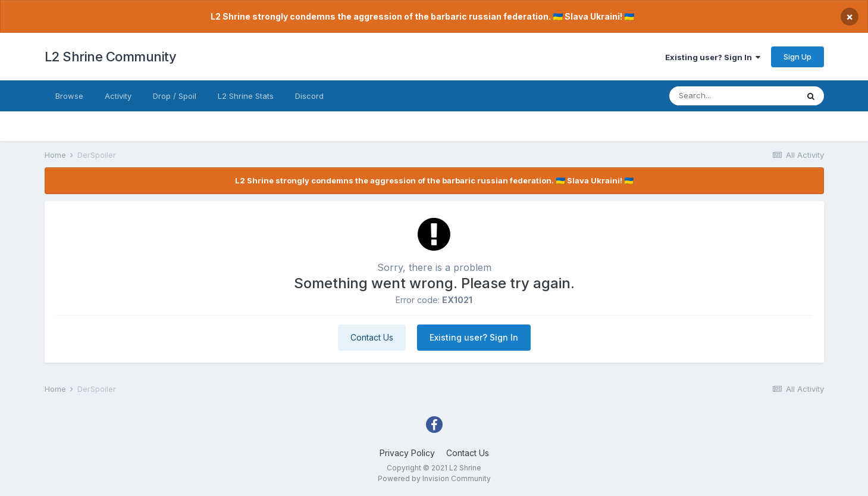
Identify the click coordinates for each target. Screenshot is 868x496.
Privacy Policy (407, 453)
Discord (309, 96)
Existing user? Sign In (713, 57)
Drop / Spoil (175, 96)
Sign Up (798, 57)
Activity (118, 96)
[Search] (734, 96)
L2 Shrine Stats (246, 96)
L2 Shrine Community (111, 57)
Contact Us (372, 337)
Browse (69, 96)
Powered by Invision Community (434, 478)
